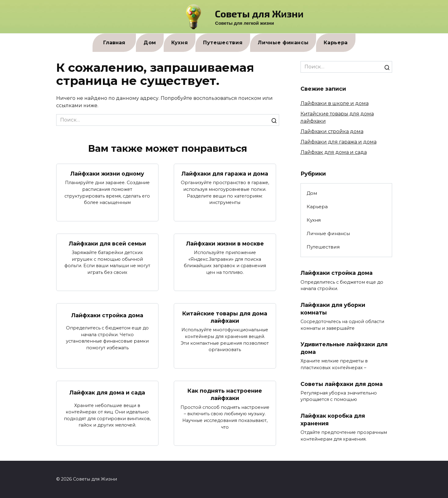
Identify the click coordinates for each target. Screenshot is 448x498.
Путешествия (223, 43)
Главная (114, 43)
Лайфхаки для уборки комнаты (333, 309)
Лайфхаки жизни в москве (225, 244)
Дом (150, 43)
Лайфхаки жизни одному (107, 174)
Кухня (180, 43)
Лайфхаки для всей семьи (107, 244)
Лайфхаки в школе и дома (335, 103)
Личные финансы (283, 43)
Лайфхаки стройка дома (107, 315)
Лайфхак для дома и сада (107, 393)
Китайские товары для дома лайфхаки (225, 317)
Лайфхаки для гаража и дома (225, 174)
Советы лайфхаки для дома (342, 384)
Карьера (336, 43)
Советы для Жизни (259, 13)
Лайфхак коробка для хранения (333, 420)
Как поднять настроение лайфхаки (225, 394)
